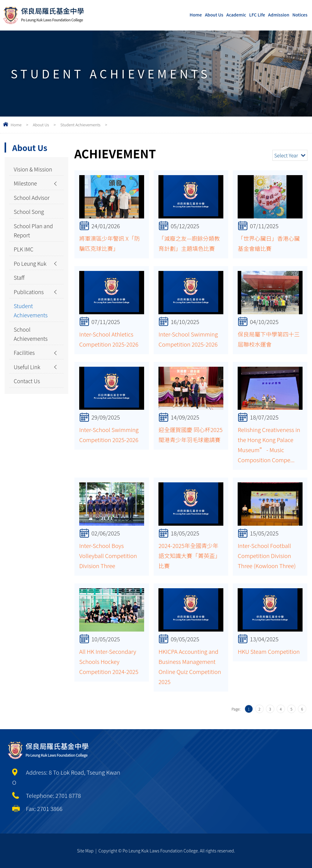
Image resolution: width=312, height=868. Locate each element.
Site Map (85, 851)
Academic (236, 15)
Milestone (26, 195)
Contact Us (28, 404)
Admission (279, 15)
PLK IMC (24, 265)
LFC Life (257, 15)
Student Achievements (80, 125)
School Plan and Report (29, 245)
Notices (300, 15)
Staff (19, 294)
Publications (30, 309)
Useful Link (28, 389)
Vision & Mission (24, 175)
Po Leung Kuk (31, 279)
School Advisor (33, 210)
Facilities (25, 374)
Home (196, 15)
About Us (214, 15)
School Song (30, 225)
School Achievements (32, 354)
